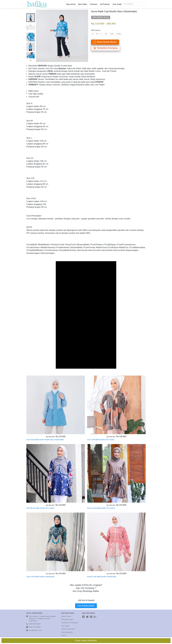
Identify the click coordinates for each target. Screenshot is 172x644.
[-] (83, 617)
